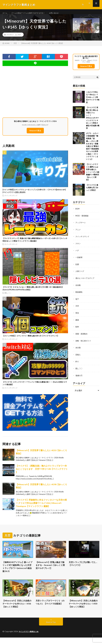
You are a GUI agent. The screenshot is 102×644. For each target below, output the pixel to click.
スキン (78, 246)
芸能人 (78, 356)
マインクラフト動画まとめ (29, 638)
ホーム (5, 13)
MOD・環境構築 (82, 219)
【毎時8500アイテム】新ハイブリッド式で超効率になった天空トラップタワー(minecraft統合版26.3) (18, 571)
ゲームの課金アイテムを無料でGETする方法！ (32, 13)
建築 (77, 322)
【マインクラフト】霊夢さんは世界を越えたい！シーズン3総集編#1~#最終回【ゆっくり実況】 (93, 175)
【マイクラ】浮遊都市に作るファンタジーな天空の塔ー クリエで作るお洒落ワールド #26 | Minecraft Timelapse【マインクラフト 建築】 (41, 506)
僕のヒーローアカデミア (86, 280)
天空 (19, 38)
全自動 (78, 287)
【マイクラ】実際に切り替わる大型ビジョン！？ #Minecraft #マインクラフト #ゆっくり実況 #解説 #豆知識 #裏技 (93, 121)
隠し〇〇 (8, 296)
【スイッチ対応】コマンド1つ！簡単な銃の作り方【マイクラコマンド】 (31, 339)
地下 (77, 301)
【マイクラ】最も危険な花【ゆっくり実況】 (92, 191)
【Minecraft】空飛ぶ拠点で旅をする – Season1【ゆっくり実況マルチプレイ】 (50, 569)
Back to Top (51, 629)
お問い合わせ (61, 13)
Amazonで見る (35, 134)
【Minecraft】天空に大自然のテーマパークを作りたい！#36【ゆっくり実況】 (17, 610)
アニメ (78, 232)
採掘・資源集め (82, 335)
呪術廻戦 (79, 294)
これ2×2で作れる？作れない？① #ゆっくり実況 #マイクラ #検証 (93, 100)
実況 (77, 315)
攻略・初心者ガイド (84, 342)
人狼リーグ (80, 274)
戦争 (77, 329)
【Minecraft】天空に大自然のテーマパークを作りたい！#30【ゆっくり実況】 (84, 610)
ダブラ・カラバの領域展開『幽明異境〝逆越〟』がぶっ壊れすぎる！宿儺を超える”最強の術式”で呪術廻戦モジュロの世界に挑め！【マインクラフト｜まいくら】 (92, 149)
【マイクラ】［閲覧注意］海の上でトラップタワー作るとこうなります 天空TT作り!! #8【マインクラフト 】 (42, 472)
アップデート (81, 226)
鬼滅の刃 (79, 377)
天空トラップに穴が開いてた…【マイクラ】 (84, 567)
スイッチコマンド (11, 199)
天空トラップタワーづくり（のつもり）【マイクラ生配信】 (50, 610)
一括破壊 (79, 260)
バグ (77, 253)
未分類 (78, 349)
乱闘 (77, 267)
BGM (78, 212)
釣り (77, 363)
